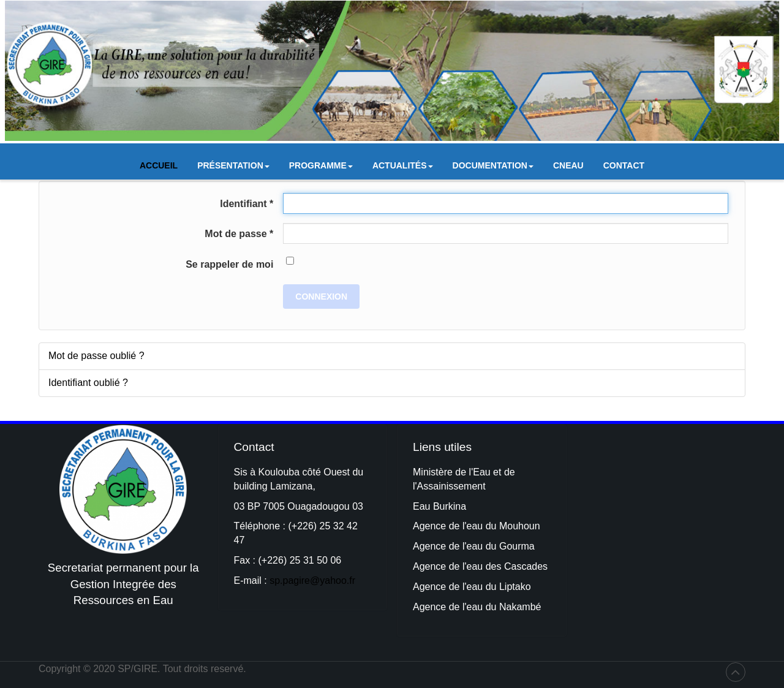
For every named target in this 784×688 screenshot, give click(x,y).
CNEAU (568, 165)
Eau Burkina (439, 506)
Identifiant (247, 204)
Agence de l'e (442, 546)
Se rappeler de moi (229, 264)
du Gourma (510, 546)
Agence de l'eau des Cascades (480, 566)
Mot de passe (239, 234)
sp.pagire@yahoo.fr (312, 580)
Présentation (233, 168)
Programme (321, 168)
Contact (624, 165)
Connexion (321, 297)
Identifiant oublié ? (88, 383)
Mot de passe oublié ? (96, 356)
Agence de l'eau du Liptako (472, 587)
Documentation (493, 168)
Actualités (403, 168)
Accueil (159, 165)
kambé (526, 607)
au (478, 546)
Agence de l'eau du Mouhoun (477, 526)
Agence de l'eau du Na (462, 607)
